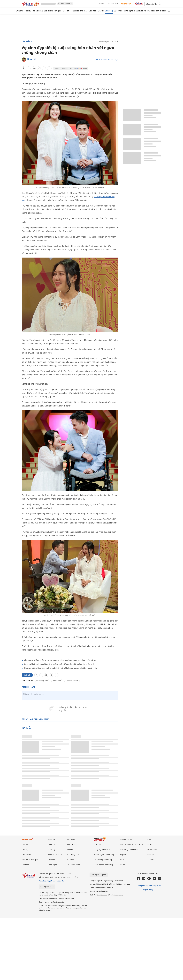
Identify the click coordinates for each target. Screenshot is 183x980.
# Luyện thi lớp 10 (65, 4)
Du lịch (163, 11)
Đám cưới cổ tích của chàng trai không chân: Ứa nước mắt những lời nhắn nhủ (59, 664)
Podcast (101, 4)
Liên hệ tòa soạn (47, 887)
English (123, 855)
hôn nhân (57, 681)
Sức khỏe (118, 11)
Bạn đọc (71, 860)
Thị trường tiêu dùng (103, 860)
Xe (145, 11)
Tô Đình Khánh (72, 681)
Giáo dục (66, 11)
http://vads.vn (102, 891)
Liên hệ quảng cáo (98, 875)
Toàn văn (98, 844)
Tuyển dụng (148, 889)
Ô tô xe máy (72, 844)
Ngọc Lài (31, 59)
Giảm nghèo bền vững (103, 865)
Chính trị (20, 11)
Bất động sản (153, 11)
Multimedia (152, 849)
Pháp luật (139, 11)
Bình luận (27, 675)
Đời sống (109, 11)
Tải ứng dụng (141, 886)
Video (150, 844)
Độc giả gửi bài (155, 886)
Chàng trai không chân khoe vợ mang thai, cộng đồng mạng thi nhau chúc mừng (60, 660)
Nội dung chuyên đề (129, 849)
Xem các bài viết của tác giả (109, 60)
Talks (122, 860)
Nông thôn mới (127, 839)
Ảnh (149, 839)
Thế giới (75, 11)
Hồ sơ (123, 865)
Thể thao (84, 11)
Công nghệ (128, 11)
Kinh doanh (38, 11)
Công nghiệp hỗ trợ (102, 849)
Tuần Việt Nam (112, 4)
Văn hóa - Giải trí (96, 11)
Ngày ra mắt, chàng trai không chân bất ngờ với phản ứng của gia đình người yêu (60, 668)
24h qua (151, 860)
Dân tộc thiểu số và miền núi (132, 844)
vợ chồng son (42, 681)
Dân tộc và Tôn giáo (53, 11)
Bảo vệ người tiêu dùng (104, 855)
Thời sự (28, 11)
